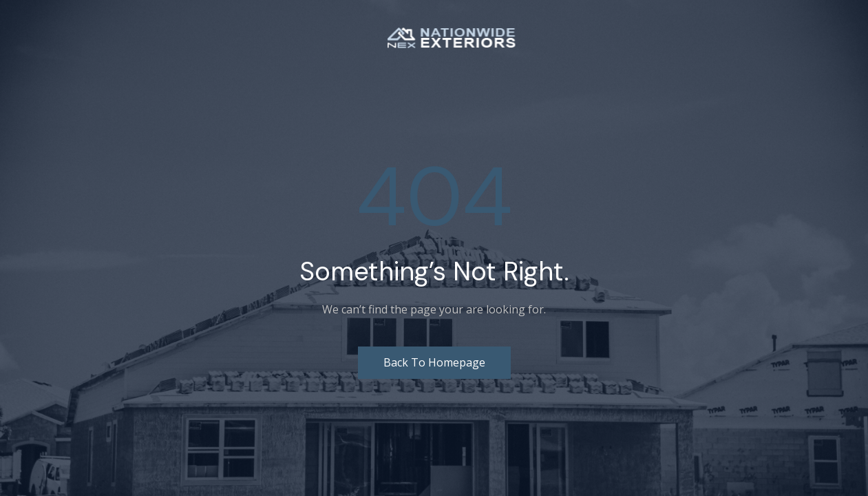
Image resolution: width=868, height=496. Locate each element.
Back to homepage (434, 362)
